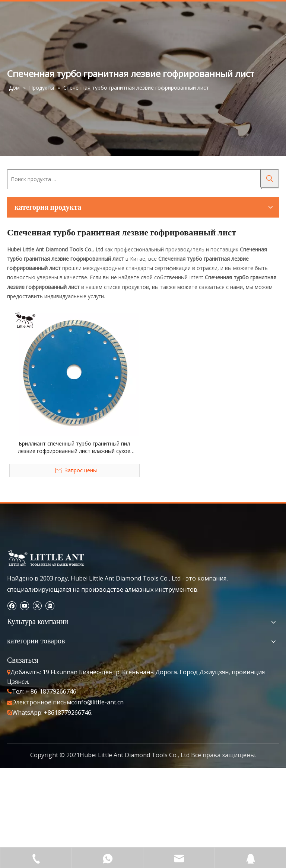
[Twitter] (37, 606)
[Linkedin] (50, 606)
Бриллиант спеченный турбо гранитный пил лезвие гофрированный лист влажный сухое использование (74, 447)
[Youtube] (24, 606)
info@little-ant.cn (100, 702)
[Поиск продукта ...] (134, 179)
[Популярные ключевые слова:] (270, 179)
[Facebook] (12, 606)
